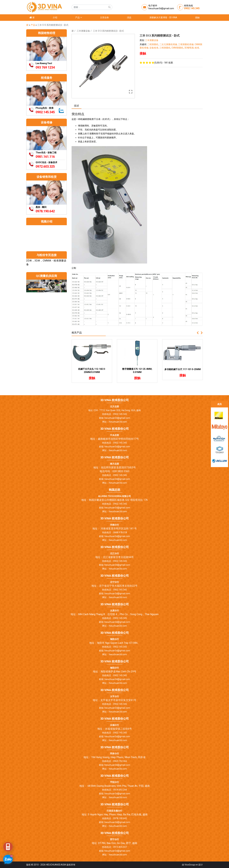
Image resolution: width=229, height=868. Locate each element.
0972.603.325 (45, 167)
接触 (197, 17)
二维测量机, (153, 44)
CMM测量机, (178, 48)
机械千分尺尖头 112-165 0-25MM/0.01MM (92, 371)
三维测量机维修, (186, 44)
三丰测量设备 (83, 31)
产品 (79, 17)
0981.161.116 (45, 157)
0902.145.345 (192, 8)
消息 (129, 17)
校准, (197, 48)
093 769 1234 (45, 67)
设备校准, (154, 48)
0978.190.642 (45, 211)
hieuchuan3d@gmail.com (161, 8)
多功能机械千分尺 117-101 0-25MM (183, 369)
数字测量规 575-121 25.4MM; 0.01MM (137, 371)
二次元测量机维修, (169, 44)
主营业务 (104, 17)
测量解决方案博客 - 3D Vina (163, 17)
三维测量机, (165, 48)
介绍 (55, 17)
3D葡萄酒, (189, 48)
